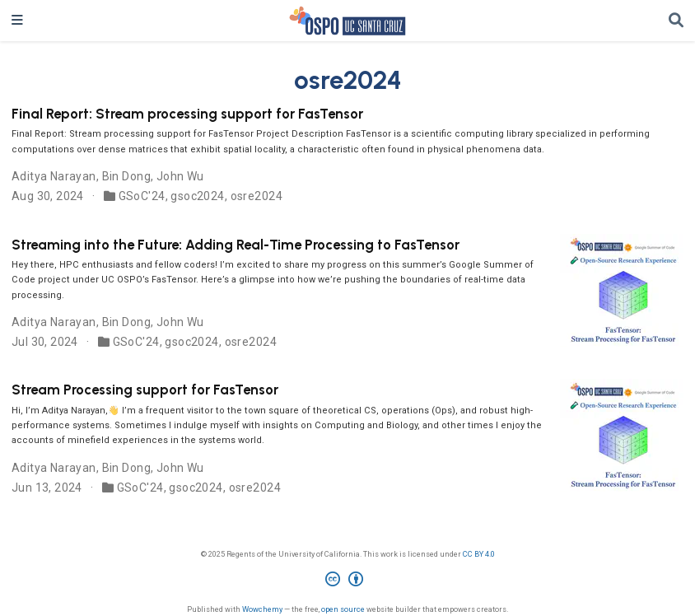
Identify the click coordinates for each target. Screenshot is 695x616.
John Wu (180, 176)
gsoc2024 (197, 196)
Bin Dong (126, 176)
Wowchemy (262, 609)
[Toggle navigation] (17, 21)
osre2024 (257, 196)
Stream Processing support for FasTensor (145, 390)
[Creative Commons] (347, 581)
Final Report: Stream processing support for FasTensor (187, 114)
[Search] (676, 21)
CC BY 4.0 (479, 554)
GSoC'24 (142, 196)
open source (343, 609)
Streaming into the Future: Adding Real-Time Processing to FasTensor (236, 245)
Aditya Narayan (54, 176)
